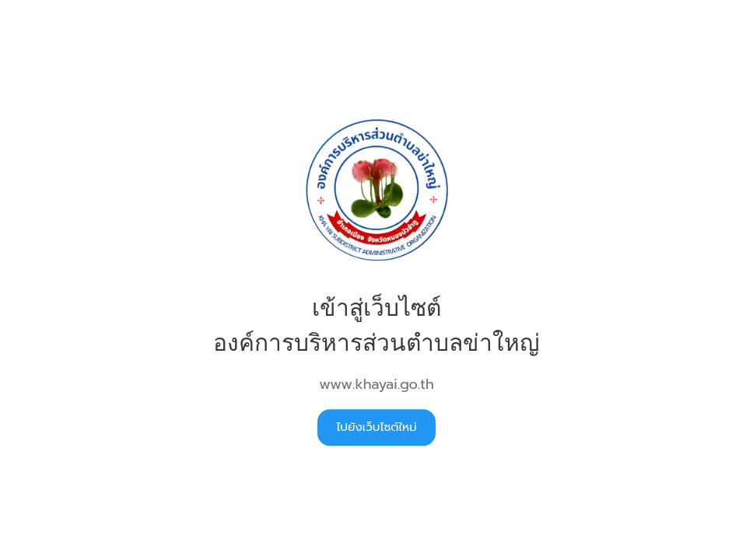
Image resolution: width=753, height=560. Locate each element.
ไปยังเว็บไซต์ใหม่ (376, 427)
